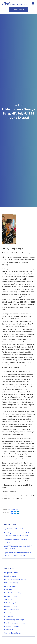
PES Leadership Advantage (14, 620)
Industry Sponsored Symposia (15, 593)
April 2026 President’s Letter (15, 529)
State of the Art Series (12, 633)
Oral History (9, 616)
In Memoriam (14, 509)
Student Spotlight (11, 606)
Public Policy (9, 630)
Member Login (19, 10)
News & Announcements (13, 613)
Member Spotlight (11, 596)
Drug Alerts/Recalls (11, 573)
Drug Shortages (10, 576)
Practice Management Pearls (15, 623)
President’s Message (12, 626)
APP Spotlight (9, 600)
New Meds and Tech (12, 610)
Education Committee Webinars (16, 579)
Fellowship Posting (11, 583)
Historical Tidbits (10, 586)
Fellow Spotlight (10, 603)
